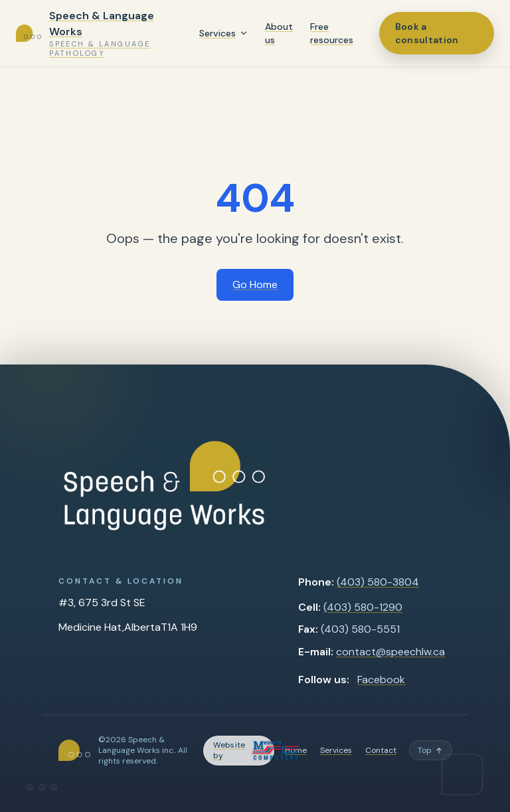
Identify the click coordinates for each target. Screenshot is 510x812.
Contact (381, 750)
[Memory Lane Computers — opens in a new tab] (239, 751)
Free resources (332, 33)
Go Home (255, 284)
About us (279, 33)
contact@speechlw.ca (390, 652)
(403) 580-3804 (378, 582)
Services (217, 33)
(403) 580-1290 (363, 607)
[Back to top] (431, 750)
